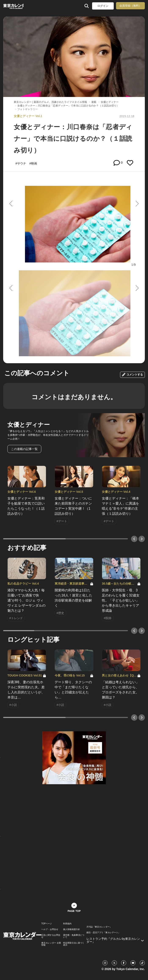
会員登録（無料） (130, 6)
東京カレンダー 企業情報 (51, 944)
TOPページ (47, 924)
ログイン (103, 6)
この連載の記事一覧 (24, 449)
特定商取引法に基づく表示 (74, 944)
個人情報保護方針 (72, 929)
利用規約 (67, 924)
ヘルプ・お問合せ (50, 929)
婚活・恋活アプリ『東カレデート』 (103, 933)
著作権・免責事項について (74, 936)
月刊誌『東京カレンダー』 (99, 927)
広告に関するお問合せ (51, 936)
